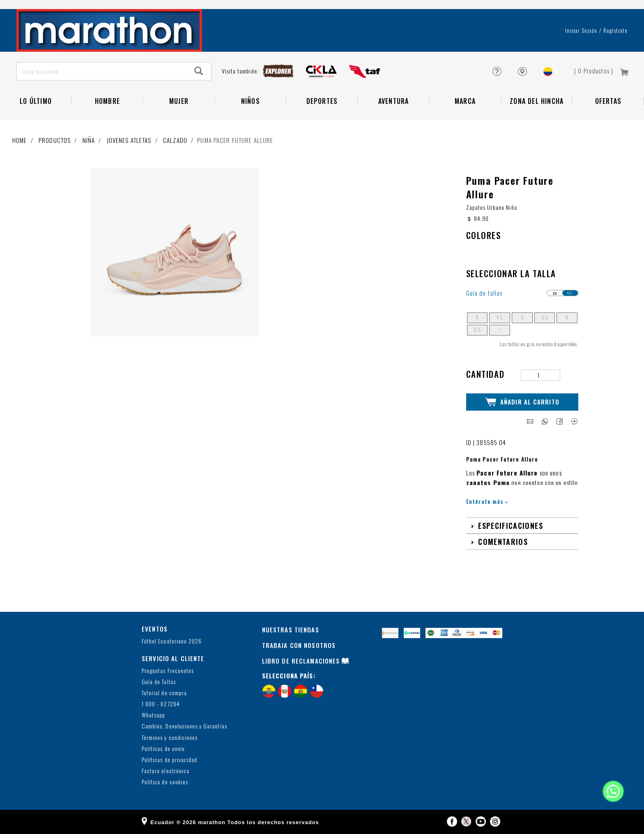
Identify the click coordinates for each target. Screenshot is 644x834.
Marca (465, 101)
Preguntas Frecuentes (168, 670)
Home (20, 140)
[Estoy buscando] (102, 71)
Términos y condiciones (170, 737)
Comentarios (503, 541)
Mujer (179, 101)
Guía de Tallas (159, 681)
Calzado (175, 140)
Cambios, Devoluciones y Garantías (184, 726)
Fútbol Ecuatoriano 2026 (172, 641)
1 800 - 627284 (161, 704)
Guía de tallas (484, 293)
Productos (55, 140)
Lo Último (36, 101)
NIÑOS (251, 101)
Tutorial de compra (164, 693)
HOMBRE (107, 101)
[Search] (199, 71)
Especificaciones (511, 525)
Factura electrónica (166, 771)
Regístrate (615, 30)
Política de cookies (165, 782)
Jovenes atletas (129, 140)
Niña (89, 140)
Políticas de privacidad (169, 759)
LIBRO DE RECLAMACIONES (301, 661)
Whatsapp (153, 715)
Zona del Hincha (537, 101)
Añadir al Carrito (522, 402)
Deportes (322, 101)
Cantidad (485, 374)
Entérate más (487, 501)
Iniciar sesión (581, 30)
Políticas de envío (163, 748)
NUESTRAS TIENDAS (291, 630)
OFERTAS (608, 101)
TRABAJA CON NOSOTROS (299, 645)
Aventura (394, 101)
